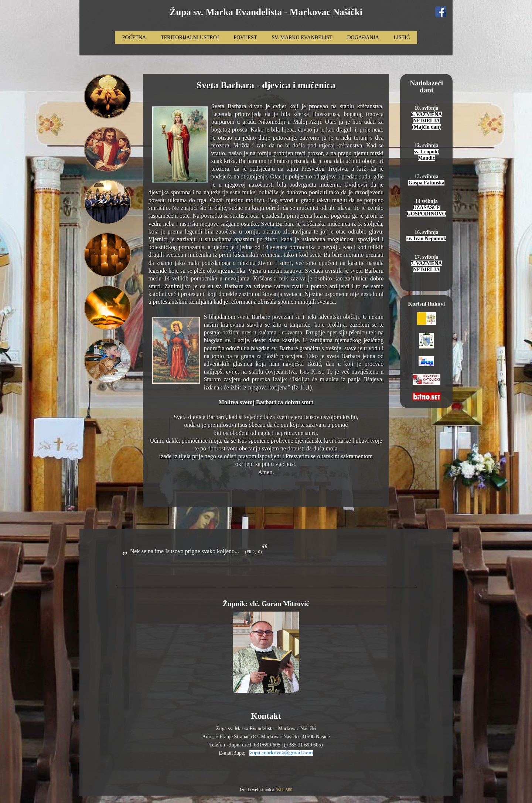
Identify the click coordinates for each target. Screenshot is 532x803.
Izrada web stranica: (258, 790)
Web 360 (284, 790)
